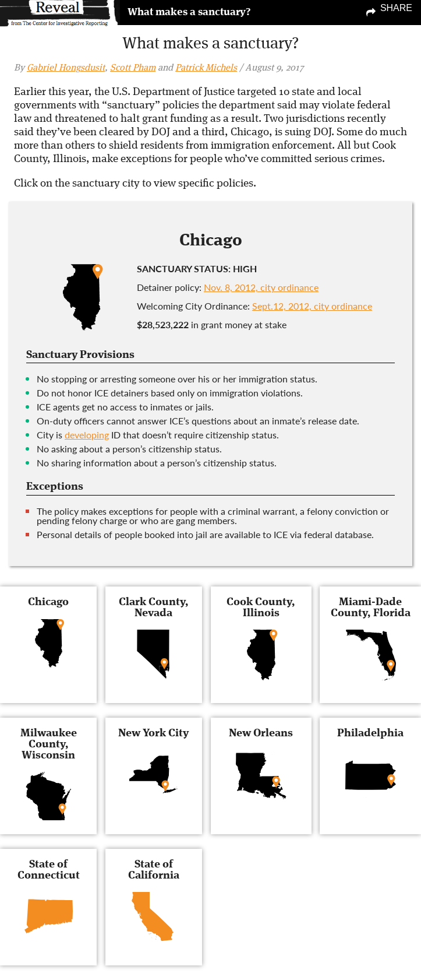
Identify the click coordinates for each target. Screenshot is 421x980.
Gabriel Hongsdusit (66, 68)
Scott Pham (133, 68)
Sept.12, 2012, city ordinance (312, 306)
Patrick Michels (206, 68)
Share (396, 8)
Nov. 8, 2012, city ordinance (261, 287)
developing (87, 435)
